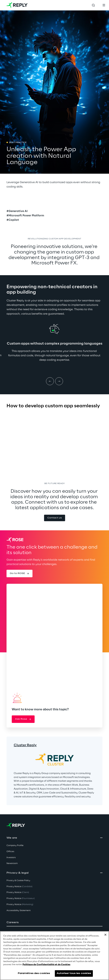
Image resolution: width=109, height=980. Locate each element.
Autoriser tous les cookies (74, 973)
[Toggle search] (93, 5)
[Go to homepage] (17, 5)
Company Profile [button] (15, 846)
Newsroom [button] (12, 863)
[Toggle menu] (104, 5)
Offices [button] (10, 852)
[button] (17, 199)
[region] (54, 956)
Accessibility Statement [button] (19, 911)
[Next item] (59, 381)
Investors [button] (11, 858)
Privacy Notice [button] (19, 887)
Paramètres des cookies (34, 973)
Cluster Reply (25, 745)
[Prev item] (50, 381)
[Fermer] (105, 935)
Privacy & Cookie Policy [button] (18, 881)
